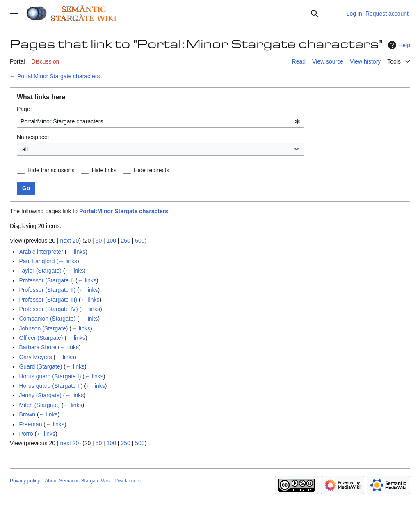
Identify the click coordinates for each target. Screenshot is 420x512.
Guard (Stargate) (40, 366)
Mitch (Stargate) (39, 405)
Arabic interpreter (41, 252)
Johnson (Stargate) (43, 328)
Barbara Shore (38, 347)
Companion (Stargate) (47, 319)
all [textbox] (25, 149)
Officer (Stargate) (41, 338)
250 (125, 241)
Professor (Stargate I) (46, 280)
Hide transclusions (51, 170)
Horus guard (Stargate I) (50, 376)
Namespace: (33, 137)
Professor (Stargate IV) (48, 309)
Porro (26, 434)
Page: (24, 109)
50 (99, 241)
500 (140, 241)
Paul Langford (37, 261)
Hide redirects (151, 170)
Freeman (30, 424)
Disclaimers (128, 481)
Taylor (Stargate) (40, 271)
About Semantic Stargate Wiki (77, 481)
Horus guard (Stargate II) (51, 386)
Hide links (104, 170)
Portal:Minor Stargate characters (59, 76)
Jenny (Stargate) (40, 395)
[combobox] (160, 121)
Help (398, 45)
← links (76, 252)
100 (111, 241)
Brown (27, 414)
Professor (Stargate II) (47, 290)
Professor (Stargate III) (48, 300)
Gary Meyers (35, 357)
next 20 (69, 241)
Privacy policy (25, 481)
